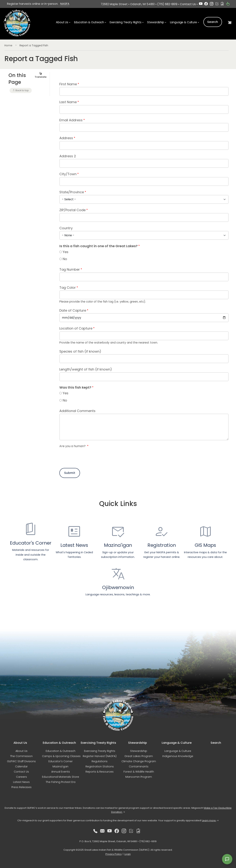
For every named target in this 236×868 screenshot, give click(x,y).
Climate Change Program (139, 761)
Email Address (71, 120)
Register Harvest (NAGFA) (100, 756)
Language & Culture (178, 751)
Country (66, 228)
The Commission (21, 756)
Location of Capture (76, 328)
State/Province (72, 192)
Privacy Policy (114, 854)
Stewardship (139, 751)
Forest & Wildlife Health (139, 772)
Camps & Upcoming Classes (61, 756)
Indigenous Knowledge (178, 756)
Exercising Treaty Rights (100, 751)
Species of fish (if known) (80, 351)
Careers (21, 777)
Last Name (68, 102)
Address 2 (68, 156)
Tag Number (70, 269)
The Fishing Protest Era (61, 782)
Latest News (21, 782)
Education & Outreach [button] (89, 22)
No (65, 259)
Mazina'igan (60, 766)
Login (128, 854)
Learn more (210, 820)
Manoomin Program (139, 777)
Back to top (21, 90)
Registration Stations (100, 766)
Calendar (21, 766)
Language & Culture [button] (183, 22)
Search (213, 22)
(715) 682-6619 (167, 4)
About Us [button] (62, 22)
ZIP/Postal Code (72, 210)
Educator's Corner (61, 761)
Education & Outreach (61, 751)
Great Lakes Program (139, 756)
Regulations (100, 761)
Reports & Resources (100, 772)
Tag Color (68, 288)
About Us (21, 751)
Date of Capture (73, 310)
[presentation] (87, 457)
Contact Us (188, 4)
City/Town (68, 174)
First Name (68, 84)
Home (8, 45)
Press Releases (21, 787)
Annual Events (61, 772)
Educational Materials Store (61, 777)
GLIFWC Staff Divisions (21, 761)
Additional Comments (77, 411)
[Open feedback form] (227, 859)
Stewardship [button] (156, 22)
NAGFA (65, 4)
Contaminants (139, 766)
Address (66, 138)
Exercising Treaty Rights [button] (125, 22)
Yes (66, 252)
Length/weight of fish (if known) (86, 369)
